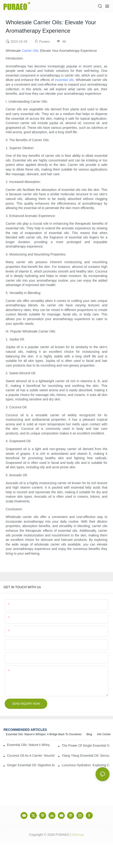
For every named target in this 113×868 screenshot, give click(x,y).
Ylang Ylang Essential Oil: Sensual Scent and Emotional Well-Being (86, 756)
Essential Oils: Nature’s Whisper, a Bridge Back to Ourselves (44, 734)
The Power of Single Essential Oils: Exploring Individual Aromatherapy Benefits (86, 745)
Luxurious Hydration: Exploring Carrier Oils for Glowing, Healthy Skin (86, 765)
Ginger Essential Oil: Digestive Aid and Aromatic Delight (31, 765)
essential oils (64, 80)
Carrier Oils (30, 51)
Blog (89, 734)
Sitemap (78, 835)
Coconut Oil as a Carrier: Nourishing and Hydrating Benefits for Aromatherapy (31, 756)
